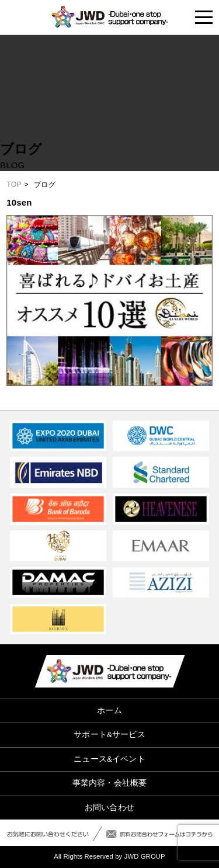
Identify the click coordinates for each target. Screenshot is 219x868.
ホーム (109, 711)
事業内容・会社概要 (109, 783)
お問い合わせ (109, 808)
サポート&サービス (109, 735)
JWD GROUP (145, 856)
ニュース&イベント (109, 759)
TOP (14, 185)
